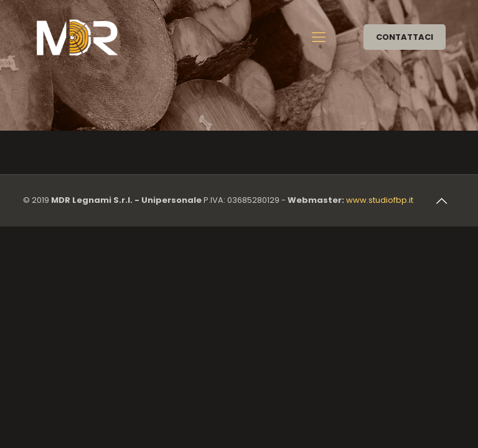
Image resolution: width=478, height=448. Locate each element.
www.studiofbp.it (380, 200)
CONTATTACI (405, 37)
